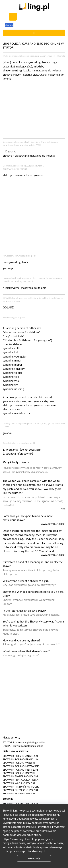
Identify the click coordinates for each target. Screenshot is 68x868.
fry (16, 385)
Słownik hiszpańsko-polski (21, 787)
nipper (18, 365)
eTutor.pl (9, 742)
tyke (17, 381)
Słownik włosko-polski (19, 783)
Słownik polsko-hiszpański (21, 766)
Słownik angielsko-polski (20, 776)
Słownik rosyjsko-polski (19, 794)
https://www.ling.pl (15, 839)
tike (17, 377)
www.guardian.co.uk (53, 524)
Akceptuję (34, 858)
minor (18, 360)
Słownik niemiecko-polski (20, 790)
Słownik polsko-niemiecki (20, 770)
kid (16, 352)
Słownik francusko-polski (21, 780)
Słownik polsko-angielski (20, 756)
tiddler (18, 373)
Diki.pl (7, 746)
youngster (20, 356)
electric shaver (12, 409)
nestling (19, 389)
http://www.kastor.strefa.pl (15, 169)
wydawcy (16, 301)
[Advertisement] (34, 216)
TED (63, 509)
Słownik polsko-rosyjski (19, 773)
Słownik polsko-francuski (21, 759)
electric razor (22, 413)
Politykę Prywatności (39, 827)
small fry (19, 369)
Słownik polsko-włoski (19, 763)
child (17, 348)
